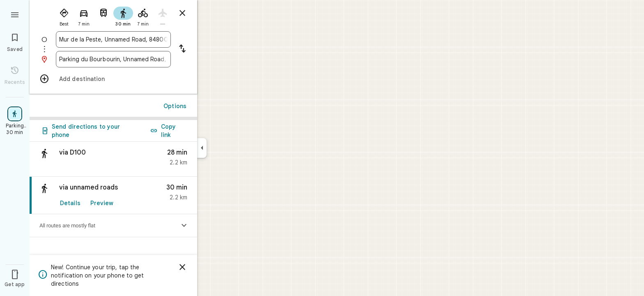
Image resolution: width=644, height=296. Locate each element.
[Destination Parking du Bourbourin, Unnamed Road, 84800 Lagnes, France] (113, 59)
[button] (113, 159)
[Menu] (15, 14)
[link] (113, 195)
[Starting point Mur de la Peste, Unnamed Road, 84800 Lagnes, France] (113, 39)
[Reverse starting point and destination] (182, 49)
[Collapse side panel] (202, 148)
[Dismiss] (182, 267)
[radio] (64, 16)
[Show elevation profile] (184, 226)
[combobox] (113, 39)
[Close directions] (182, 13)
